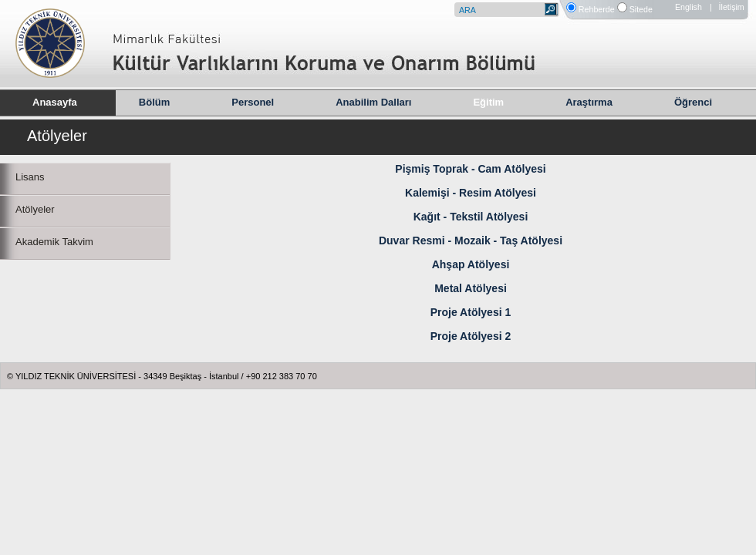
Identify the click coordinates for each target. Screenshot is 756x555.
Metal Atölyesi (471, 288)
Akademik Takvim (54, 242)
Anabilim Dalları (373, 102)
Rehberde (597, 9)
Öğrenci (693, 102)
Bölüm (154, 102)
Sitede (641, 9)
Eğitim (488, 102)
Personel (253, 102)
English (688, 7)
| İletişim (727, 7)
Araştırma (589, 102)
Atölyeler (35, 209)
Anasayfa (55, 102)
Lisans (30, 177)
